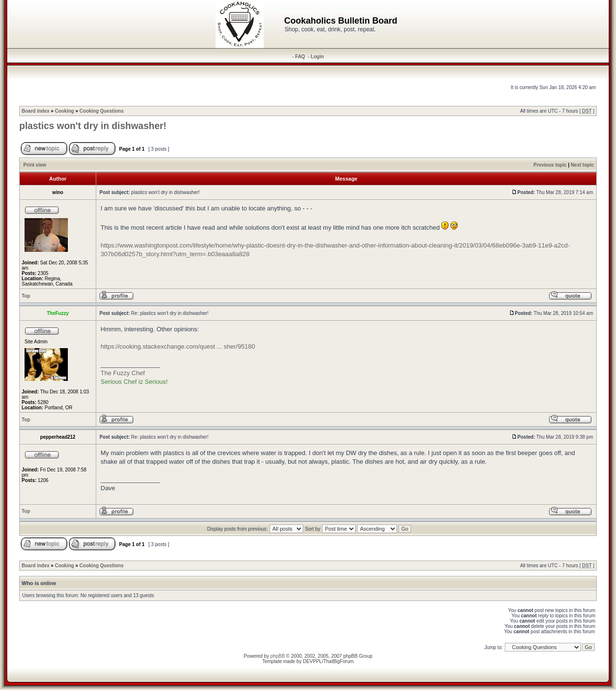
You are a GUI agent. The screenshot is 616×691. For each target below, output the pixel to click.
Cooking (64, 111)
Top (26, 296)
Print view (35, 165)
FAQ (300, 57)
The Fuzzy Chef (123, 373)
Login (317, 57)
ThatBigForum (339, 661)
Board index (36, 111)
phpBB (278, 656)
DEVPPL (312, 661)
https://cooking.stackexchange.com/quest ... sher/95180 (178, 346)
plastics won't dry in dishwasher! (93, 126)
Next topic (582, 165)
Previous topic (550, 165)
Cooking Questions (102, 111)
